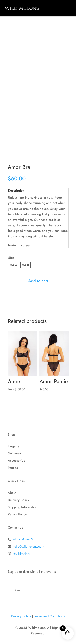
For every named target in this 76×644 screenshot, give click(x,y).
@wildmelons (22, 554)
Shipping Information (23, 507)
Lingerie (14, 446)
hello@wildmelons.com (28, 546)
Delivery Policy (18, 500)
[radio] (14, 265)
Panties (13, 468)
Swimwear (15, 453)
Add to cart (38, 281)
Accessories (16, 460)
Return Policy (17, 514)
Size (11, 258)
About (12, 493)
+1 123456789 (23, 539)
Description (16, 190)
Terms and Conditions (49, 616)
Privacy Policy (21, 616)
